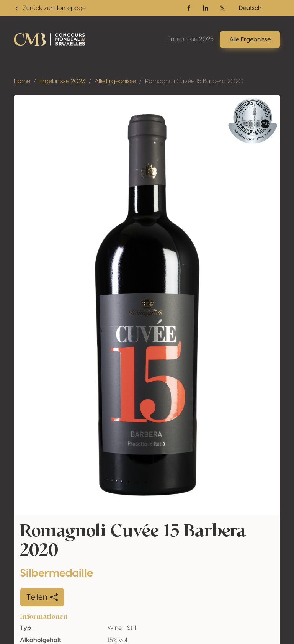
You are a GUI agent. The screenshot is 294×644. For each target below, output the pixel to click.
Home (22, 81)
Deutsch (250, 8)
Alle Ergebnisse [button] (250, 39)
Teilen (42, 597)
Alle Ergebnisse (115, 81)
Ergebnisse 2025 (191, 39)
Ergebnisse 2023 (62, 81)
